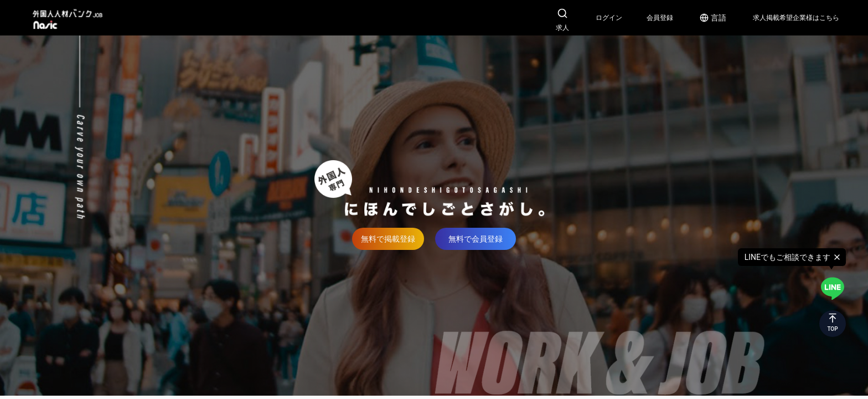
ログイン (609, 18)
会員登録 (660, 18)
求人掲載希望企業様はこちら (796, 18)
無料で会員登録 (476, 239)
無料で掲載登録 (388, 239)
